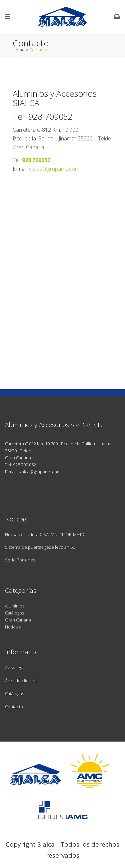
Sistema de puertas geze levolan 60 (40, 547)
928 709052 (50, 116)
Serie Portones (20, 560)
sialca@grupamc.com (54, 169)
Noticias (13, 627)
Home (19, 50)
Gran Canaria (18, 620)
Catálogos (14, 613)
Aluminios (15, 606)
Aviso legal (15, 668)
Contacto (14, 707)
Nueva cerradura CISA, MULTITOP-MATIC (45, 534)
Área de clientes (21, 681)
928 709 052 (24, 465)
